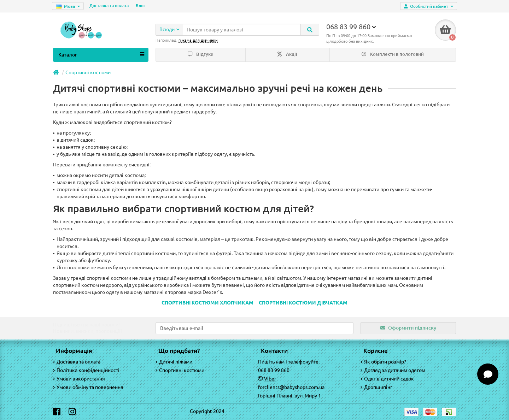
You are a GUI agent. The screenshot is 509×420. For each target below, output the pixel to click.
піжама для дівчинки (198, 40)
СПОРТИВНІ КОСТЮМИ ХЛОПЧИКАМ (207, 303)
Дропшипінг (376, 387)
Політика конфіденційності (86, 370)
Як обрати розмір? (383, 362)
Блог (141, 5)
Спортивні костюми (88, 72)
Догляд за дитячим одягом (393, 370)
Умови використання (79, 379)
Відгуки (201, 54)
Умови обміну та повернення (88, 387)
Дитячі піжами (174, 362)
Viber (270, 379)
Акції (287, 54)
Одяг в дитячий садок (387, 379)
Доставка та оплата (109, 5)
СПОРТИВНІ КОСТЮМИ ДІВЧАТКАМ (303, 303)
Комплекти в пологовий (393, 54)
